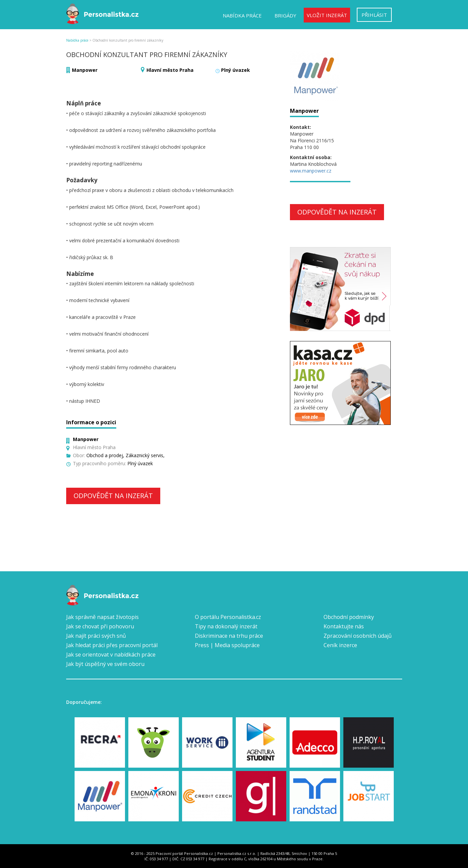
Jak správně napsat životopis (102, 617)
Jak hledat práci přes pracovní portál (112, 645)
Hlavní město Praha (170, 70)
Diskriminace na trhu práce (229, 636)
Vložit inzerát (327, 15)
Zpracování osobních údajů (358, 636)
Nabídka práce (242, 15)
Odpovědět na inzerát (113, 496)
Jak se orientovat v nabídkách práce (111, 655)
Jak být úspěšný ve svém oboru (105, 664)
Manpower (85, 70)
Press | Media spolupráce (227, 645)
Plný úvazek (236, 70)
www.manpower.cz (311, 171)
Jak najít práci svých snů (96, 636)
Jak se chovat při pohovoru (100, 626)
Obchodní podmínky (349, 617)
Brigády (285, 15)
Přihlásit (374, 15)
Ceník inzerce (340, 645)
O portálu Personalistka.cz (228, 617)
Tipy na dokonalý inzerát (226, 626)
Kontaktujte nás (344, 626)
